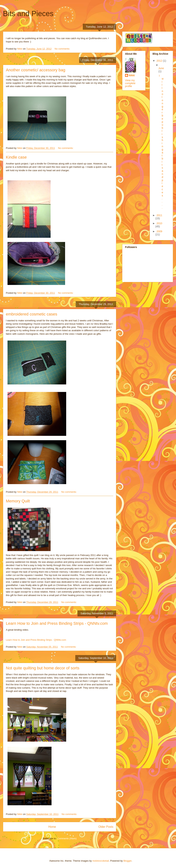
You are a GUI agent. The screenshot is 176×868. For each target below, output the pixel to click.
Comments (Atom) (67, 838)
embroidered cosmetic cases (32, 314)
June (161, 68)
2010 (159, 223)
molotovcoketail (101, 861)
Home (52, 827)
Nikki (132, 75)
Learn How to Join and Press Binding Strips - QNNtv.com (57, 623)
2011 (159, 215)
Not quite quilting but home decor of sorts (43, 668)
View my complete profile (130, 83)
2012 (160, 61)
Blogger (127, 861)
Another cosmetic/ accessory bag (36, 70)
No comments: (63, 49)
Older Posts (106, 827)
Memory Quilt (18, 501)
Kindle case (16, 157)
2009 (159, 231)
